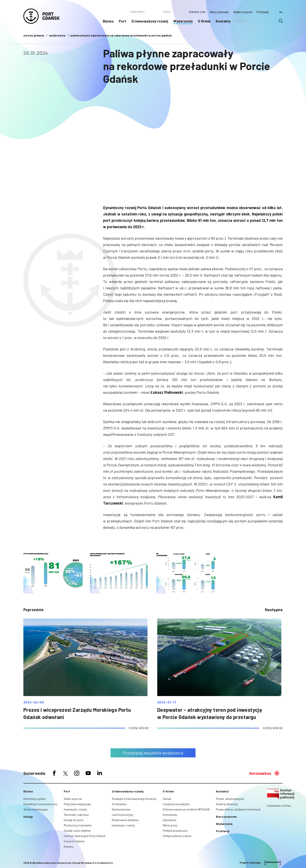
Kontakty (223, 21)
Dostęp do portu (74, 820)
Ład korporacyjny (123, 815)
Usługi (28, 817)
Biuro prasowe (219, 12)
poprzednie (33, 610)
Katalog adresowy (227, 804)
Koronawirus (260, 773)
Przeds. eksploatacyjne (230, 799)
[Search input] (257, 21)
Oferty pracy (170, 825)
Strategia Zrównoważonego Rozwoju (134, 799)
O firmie (204, 21)
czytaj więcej (139, 728)
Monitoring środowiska (78, 825)
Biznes (108, 21)
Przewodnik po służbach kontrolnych (238, 809)
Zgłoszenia (169, 820)
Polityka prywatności (175, 831)
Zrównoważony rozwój (150, 21)
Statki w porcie (243, 12)
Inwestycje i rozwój (75, 809)
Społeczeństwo (121, 809)
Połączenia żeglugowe (77, 804)
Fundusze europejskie (176, 804)
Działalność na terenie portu (40, 804)
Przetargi (263, 12)
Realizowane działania (125, 820)
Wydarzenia (183, 21)
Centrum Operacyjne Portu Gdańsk (85, 836)
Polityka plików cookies (177, 836)
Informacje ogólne (34, 799)
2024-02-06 (34, 702)
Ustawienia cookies (279, 806)
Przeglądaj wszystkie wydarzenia (153, 753)
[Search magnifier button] (281, 21)
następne (274, 610)
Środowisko (119, 804)
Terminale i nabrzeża (76, 815)
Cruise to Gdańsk (74, 841)
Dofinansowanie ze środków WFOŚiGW (186, 809)
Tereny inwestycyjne (35, 809)
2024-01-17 (167, 702)
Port (123, 21)
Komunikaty (170, 815)
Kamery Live (197, 12)
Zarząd (167, 799)
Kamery (68, 847)
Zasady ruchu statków (77, 831)
